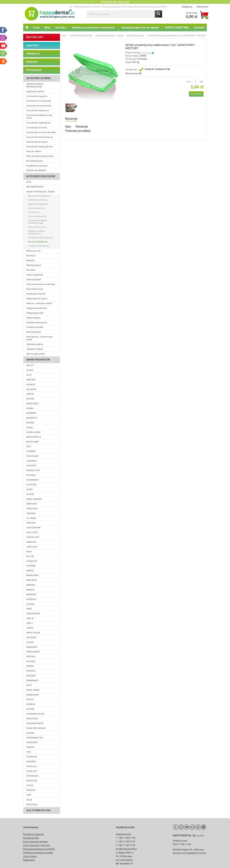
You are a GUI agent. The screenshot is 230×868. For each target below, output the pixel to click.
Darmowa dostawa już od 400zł (39, 849)
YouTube (60, 27)
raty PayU (45, 845)
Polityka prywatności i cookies (38, 853)
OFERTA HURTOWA (177, 27)
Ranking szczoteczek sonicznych (93, 27)
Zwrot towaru (30, 856)
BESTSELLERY (35, 37)
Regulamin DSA (31, 838)
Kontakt (199, 27)
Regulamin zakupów (33, 834)
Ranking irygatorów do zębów (140, 27)
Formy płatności (31, 845)
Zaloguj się (187, 7)
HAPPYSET (33, 46)
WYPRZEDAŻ (34, 70)
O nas (36, 27)
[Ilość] (196, 82)
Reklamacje (29, 860)
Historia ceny (133, 73)
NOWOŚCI (32, 62)
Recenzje (71, 119)
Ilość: (189, 82)
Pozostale (142, 59)
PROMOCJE (33, 54)
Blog (47, 27)
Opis (68, 127)
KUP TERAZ (196, 94)
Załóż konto (202, 7)
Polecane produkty (78, 131)
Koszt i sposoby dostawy (36, 842)
